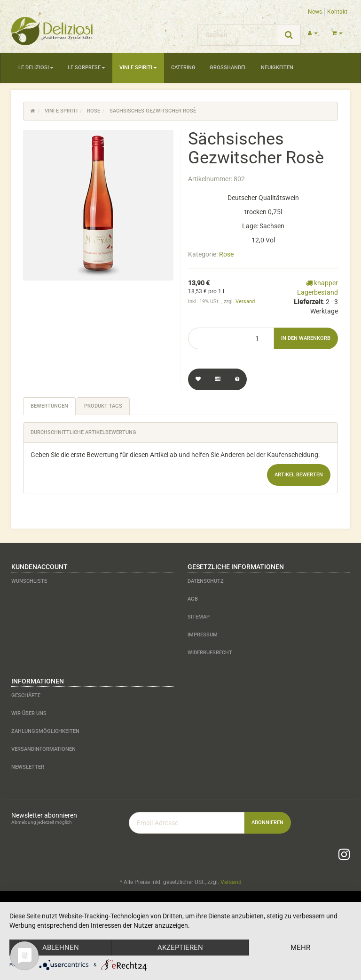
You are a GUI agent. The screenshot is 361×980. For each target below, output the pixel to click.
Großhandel (228, 68)
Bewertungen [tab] (49, 406)
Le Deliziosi (36, 68)
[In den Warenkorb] (306, 338)
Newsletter (28, 767)
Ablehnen (61, 948)
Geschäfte (26, 695)
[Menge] (231, 338)
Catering (183, 68)
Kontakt (337, 12)
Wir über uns (29, 713)
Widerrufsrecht (210, 653)
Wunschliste (29, 581)
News (315, 12)
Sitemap (199, 617)
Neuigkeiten (277, 68)
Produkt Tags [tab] (103, 406)
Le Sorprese (86, 68)
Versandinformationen (43, 749)
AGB (193, 599)
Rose (226, 254)
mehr (300, 948)
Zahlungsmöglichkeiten (45, 731)
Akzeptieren (180, 948)
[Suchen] (237, 35)
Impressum (203, 635)
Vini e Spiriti (138, 68)
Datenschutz (206, 581)
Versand (245, 301)
